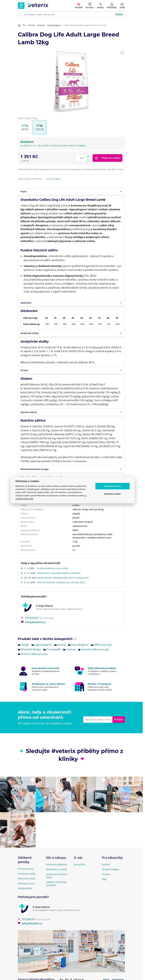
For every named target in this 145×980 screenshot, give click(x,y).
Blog (104, 879)
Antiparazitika (25, 888)
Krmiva (31, 25)
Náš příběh (80, 864)
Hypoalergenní (54, 25)
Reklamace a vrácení (57, 869)
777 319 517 (30, 618)
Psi (24, 25)
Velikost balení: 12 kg (27, 118)
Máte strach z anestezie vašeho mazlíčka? (60, 573)
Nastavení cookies (112, 494)
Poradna (106, 874)
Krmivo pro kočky (27, 874)
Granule (41, 25)
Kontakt (106, 864)
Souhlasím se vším (113, 486)
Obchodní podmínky (56, 864)
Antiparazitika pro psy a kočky (54, 568)
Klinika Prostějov (110, 869)
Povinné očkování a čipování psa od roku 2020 (62, 582)
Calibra (57, 179)
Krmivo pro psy (26, 869)
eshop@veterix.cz (33, 622)
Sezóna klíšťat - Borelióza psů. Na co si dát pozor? (64, 578)
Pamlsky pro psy (26, 883)
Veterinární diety (27, 878)
